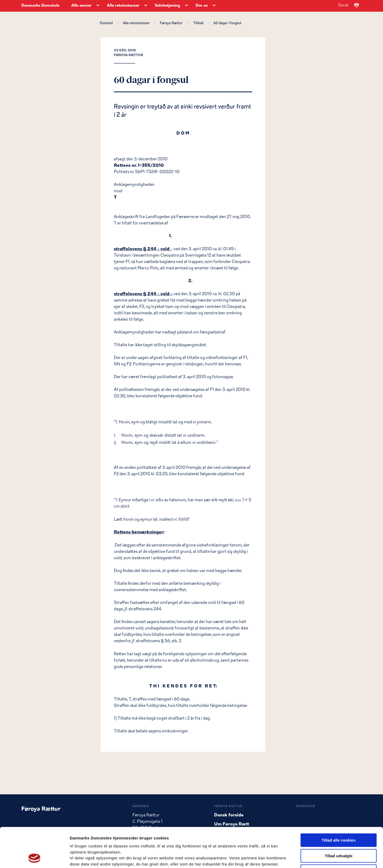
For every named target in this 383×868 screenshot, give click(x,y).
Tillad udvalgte (339, 819)
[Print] (357, 5)
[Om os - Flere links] (214, 6)
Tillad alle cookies (339, 803)
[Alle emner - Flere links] (98, 6)
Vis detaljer (276, 857)
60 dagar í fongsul (227, 23)
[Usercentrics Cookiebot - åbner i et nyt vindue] (34, 858)
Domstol (107, 23)
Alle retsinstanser (137, 23)
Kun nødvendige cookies (339, 834)
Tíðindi (199, 23)
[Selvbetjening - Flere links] (186, 6)
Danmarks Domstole (40, 6)
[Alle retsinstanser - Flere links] (146, 6)
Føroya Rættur (172, 23)
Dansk (343, 5)
